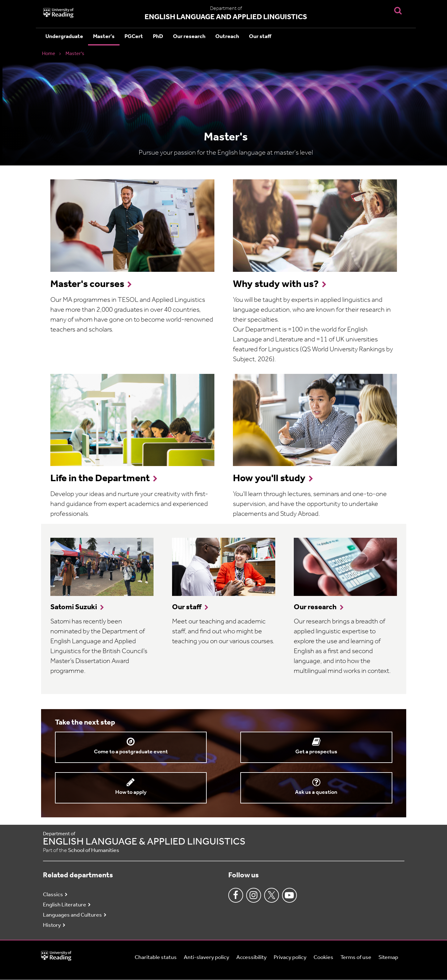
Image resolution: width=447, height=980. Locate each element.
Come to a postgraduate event (131, 752)
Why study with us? (276, 285)
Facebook (236, 895)
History (52, 925)
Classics (53, 895)
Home (49, 54)
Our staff (260, 37)
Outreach (227, 37)
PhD (158, 37)
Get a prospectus (316, 752)
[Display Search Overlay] (398, 10)
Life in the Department (100, 479)
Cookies (323, 958)
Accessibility (251, 958)
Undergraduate (64, 37)
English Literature (65, 905)
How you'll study (269, 479)
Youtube (289, 895)
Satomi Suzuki (74, 607)
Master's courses (87, 285)
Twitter (272, 895)
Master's (104, 37)
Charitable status (156, 958)
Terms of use (356, 958)
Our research (189, 37)
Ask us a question (316, 792)
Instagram (254, 895)
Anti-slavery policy (207, 958)
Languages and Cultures (72, 915)
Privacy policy (290, 958)
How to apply (131, 792)
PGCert (134, 37)
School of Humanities (94, 851)
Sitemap (388, 958)
